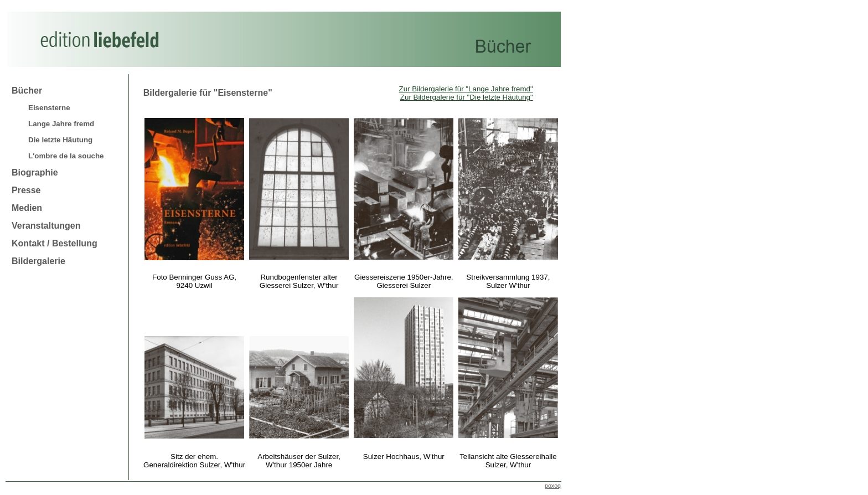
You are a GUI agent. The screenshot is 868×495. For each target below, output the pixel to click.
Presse (26, 190)
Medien (27, 208)
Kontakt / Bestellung (55, 243)
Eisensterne (49, 108)
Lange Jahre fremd (61, 124)
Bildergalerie (38, 261)
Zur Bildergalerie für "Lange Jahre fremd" (466, 89)
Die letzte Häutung (60, 140)
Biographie (35, 172)
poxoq (553, 486)
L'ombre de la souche (66, 156)
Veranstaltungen (46, 226)
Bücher (27, 91)
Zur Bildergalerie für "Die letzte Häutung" (467, 97)
